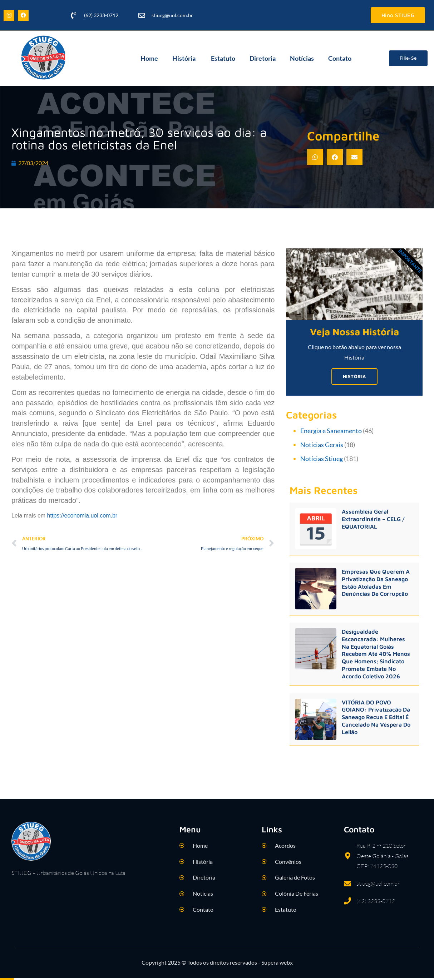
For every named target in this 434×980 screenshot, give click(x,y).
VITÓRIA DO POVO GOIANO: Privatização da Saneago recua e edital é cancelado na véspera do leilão (376, 717)
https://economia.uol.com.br (82, 516)
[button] (315, 157)
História (184, 58)
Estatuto (223, 58)
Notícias (302, 58)
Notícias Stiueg (322, 459)
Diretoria (263, 58)
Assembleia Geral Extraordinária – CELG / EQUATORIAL (373, 520)
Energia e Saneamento (331, 431)
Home (149, 58)
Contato (340, 58)
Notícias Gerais (322, 445)
